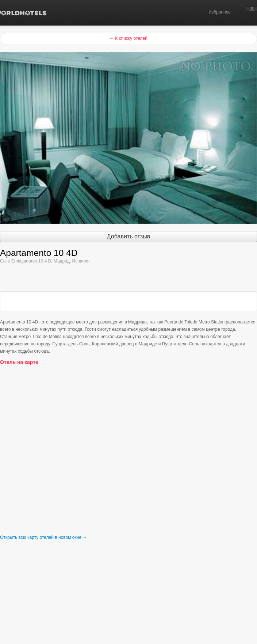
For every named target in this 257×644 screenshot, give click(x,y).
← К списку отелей (128, 38)
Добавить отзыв (128, 236)
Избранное (220, 12)
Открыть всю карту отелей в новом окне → (43, 537)
